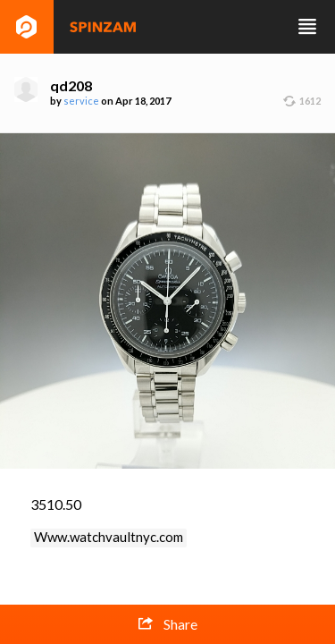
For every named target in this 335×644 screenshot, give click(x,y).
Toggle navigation (307, 27)
